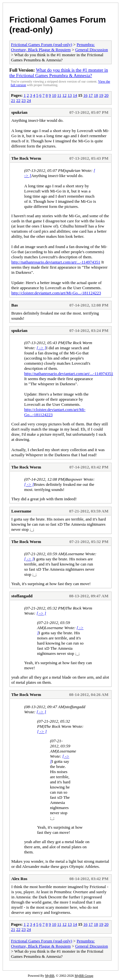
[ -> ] (41, 348)
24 (29, 100)
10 (54, 95)
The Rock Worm (26, 158)
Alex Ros (19, 879)
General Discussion (91, 50)
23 (24, 100)
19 (101, 95)
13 (70, 95)
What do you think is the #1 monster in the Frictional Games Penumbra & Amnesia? (59, 73)
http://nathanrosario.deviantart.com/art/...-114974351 (56, 262)
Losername (21, 511)
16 (85, 95)
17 (91, 95)
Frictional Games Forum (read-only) (42, 45)
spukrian (19, 112)
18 (96, 95)
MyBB (50, 976)
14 (75, 95)
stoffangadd (22, 596)
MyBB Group (84, 976)
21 (13, 100)
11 (59, 95)
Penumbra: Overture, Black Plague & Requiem (53, 47)
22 (18, 100)
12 (64, 95)
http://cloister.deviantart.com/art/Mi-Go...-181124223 (56, 293)
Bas (15, 305)
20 (106, 95)
